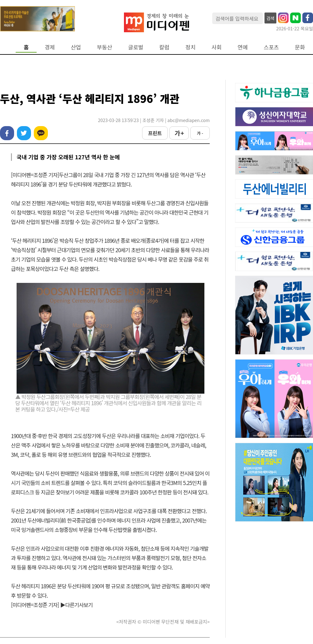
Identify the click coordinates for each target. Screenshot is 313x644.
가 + (179, 133)
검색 (270, 18)
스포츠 (272, 47)
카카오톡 (41, 133)
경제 (50, 47)
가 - (200, 133)
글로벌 (136, 47)
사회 (217, 47)
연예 (243, 47)
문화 (300, 47)
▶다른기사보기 (76, 605)
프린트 (155, 133)
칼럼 (164, 47)
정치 (190, 47)
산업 (76, 47)
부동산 (105, 47)
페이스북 (7, 133)
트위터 (24, 133)
